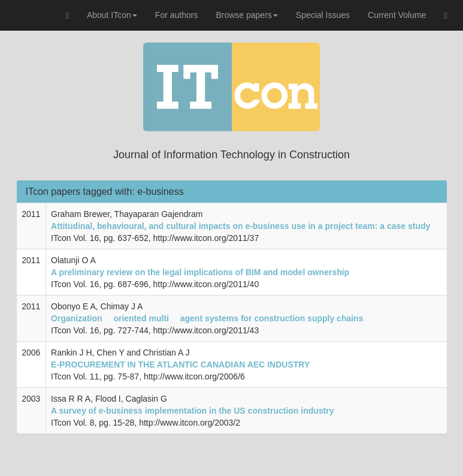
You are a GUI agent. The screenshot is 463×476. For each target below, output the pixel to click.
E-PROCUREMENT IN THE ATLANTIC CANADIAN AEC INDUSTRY (180, 364)
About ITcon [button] (112, 15)
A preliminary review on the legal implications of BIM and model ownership (200, 272)
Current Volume (397, 15)
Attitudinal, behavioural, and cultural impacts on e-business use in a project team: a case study (240, 226)
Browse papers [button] (246, 15)
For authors (177, 15)
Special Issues (323, 15)
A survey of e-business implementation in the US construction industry (192, 411)
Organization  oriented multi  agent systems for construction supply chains (207, 318)
